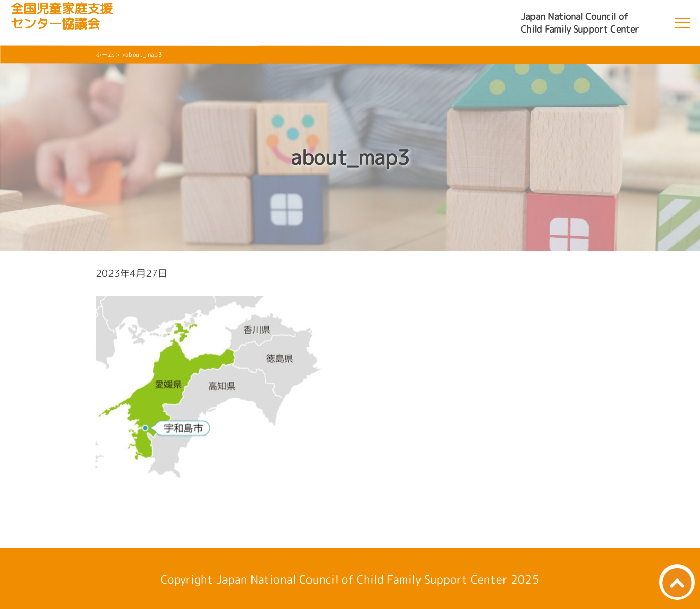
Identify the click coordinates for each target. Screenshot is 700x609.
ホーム (105, 55)
